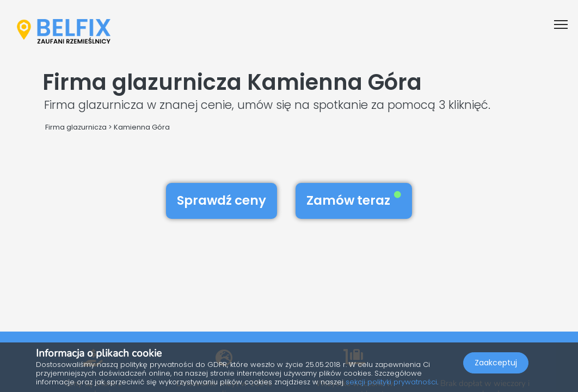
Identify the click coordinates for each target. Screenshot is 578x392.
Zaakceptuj (496, 363)
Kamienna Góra (142, 127)
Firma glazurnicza (76, 127)
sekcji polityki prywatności (391, 382)
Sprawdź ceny (222, 200)
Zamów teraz (354, 200)
